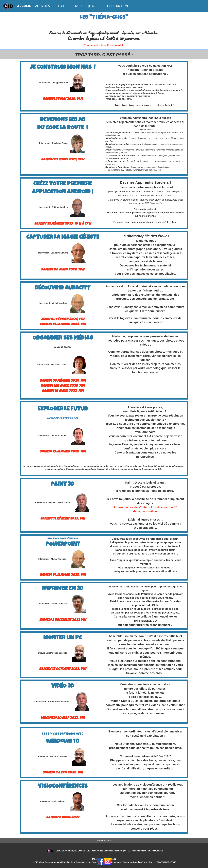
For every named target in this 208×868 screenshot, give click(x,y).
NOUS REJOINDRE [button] (89, 6)
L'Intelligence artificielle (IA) (63, 418)
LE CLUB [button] (64, 6)
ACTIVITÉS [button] (44, 6)
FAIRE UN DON (117, 6)
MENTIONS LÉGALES (104, 859)
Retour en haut (104, 840)
